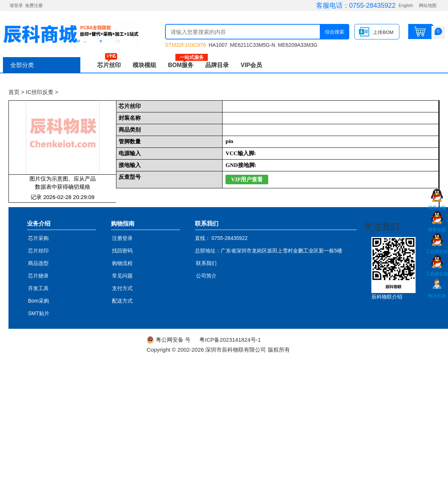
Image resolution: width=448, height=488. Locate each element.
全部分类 (22, 65)
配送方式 (122, 301)
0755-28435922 (372, 6)
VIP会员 (251, 65)
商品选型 (38, 263)
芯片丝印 (109, 65)
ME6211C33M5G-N (253, 45)
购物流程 (122, 263)
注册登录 (122, 238)
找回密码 (122, 251)
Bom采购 (38, 301)
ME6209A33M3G (297, 45)
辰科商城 (71, 33)
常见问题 (122, 276)
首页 (14, 92)
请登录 (16, 6)
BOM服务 (184, 65)
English (406, 6)
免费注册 (34, 6)
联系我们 (206, 263)
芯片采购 (38, 238)
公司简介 (206, 276)
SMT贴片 (39, 313)
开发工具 (38, 288)
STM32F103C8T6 (185, 45)
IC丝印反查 (40, 92)
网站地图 (428, 6)
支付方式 (122, 288)
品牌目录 (217, 65)
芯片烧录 (38, 276)
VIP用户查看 (247, 179)
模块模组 (144, 65)
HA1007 (218, 45)
